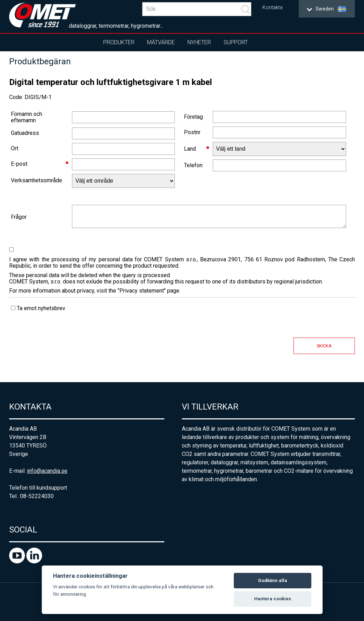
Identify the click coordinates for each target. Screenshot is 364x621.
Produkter (119, 42)
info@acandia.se (47, 471)
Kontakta (273, 8)
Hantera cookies (273, 599)
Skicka (324, 346)
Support (236, 42)
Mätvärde (161, 42)
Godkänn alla (273, 580)
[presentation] (62, 346)
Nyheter (199, 42)
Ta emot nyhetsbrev (38, 308)
